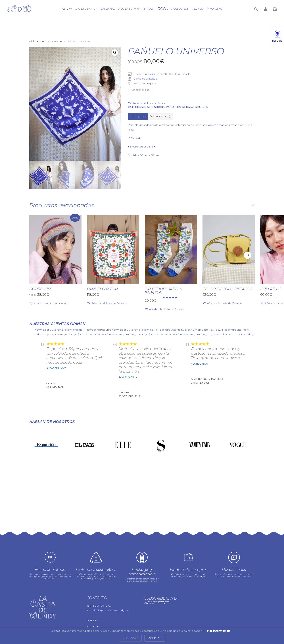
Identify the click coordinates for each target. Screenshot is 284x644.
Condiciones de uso (83, 619)
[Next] (248, 255)
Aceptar (155, 638)
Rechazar (130, 638)
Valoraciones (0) (160, 116)
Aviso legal (129, 615)
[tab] (138, 116)
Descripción (138, 116)
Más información (219, 631)
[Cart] (275, 9)
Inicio (32, 41)
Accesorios (156, 107)
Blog (91, 599)
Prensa (92, 587)
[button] (115, 53)
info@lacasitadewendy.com (113, 577)
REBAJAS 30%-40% (51, 41)
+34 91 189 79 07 (101, 572)
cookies (61, 631)
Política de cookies (56, 619)
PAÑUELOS (173, 107)
